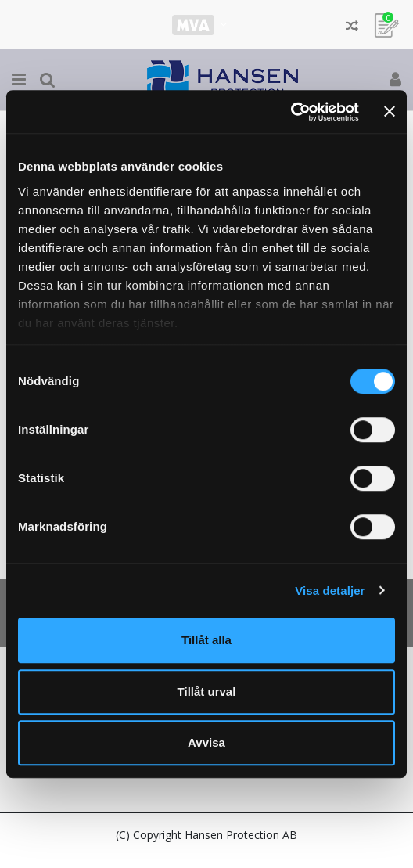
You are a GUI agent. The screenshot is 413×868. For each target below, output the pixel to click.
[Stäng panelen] (390, 112)
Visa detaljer (330, 591)
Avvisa (206, 742)
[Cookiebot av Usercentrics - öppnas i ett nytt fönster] (291, 112)
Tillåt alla (206, 640)
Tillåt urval (207, 692)
